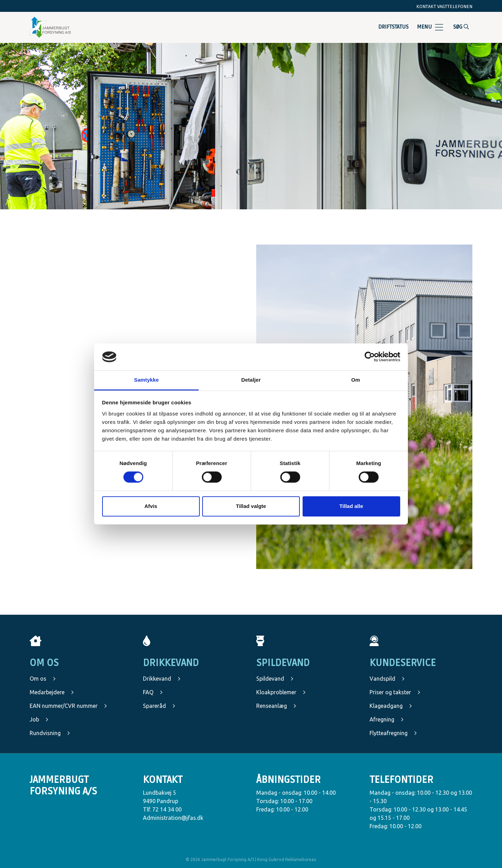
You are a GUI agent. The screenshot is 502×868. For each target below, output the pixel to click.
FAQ (153, 692)
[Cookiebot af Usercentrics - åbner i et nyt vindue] (370, 357)
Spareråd (159, 706)
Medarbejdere (52, 692)
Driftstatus (393, 27)
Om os (43, 679)
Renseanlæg (276, 706)
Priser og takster (395, 692)
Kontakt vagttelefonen (444, 6)
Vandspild (387, 679)
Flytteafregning (393, 733)
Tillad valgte (251, 506)
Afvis (151, 506)
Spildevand (275, 679)
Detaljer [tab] (251, 380)
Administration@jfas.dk (173, 818)
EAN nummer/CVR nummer (68, 706)
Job (39, 719)
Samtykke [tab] (147, 380)
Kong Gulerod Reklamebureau (287, 859)
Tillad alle (351, 506)
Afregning (387, 719)
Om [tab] (355, 380)
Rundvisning (50, 733)
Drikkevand (162, 679)
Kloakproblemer (281, 692)
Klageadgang (391, 706)
